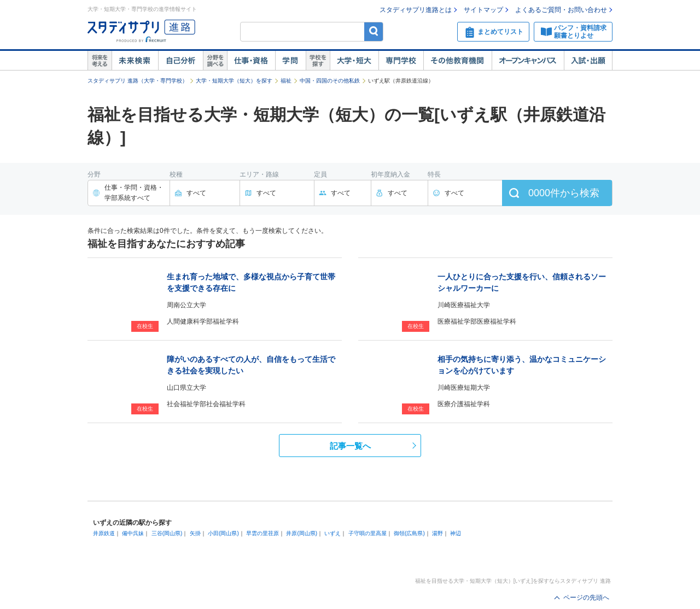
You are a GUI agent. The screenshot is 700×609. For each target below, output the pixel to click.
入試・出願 (588, 61)
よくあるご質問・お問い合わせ (561, 10)
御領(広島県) (409, 533)
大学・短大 (354, 61)
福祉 (286, 81)
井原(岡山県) (302, 533)
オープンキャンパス (528, 61)
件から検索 (564, 193)
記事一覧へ (350, 446)
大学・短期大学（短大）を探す (234, 81)
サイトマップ (483, 10)
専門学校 (401, 61)
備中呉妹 (133, 533)
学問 (290, 61)
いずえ (332, 533)
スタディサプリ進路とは (416, 10)
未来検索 (135, 61)
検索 (374, 31)
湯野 (437, 533)
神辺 (456, 533)
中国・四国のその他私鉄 (330, 81)
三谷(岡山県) (167, 533)
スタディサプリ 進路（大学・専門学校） (138, 81)
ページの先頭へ (586, 598)
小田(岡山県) (223, 533)
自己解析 (180, 61)
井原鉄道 (104, 533)
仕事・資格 (251, 61)
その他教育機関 (457, 61)
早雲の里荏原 (262, 533)
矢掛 (195, 533)
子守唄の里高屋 (367, 533)
